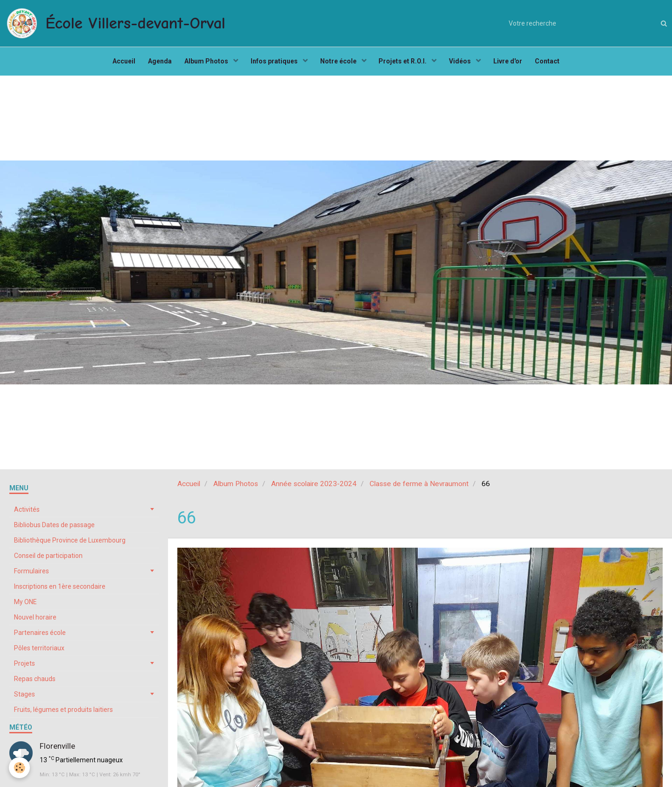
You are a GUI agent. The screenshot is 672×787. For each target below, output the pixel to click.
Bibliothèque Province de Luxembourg (70, 544)
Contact (553, 63)
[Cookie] (20, 768)
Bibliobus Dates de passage (54, 529)
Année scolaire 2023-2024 (314, 488)
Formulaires (31, 575)
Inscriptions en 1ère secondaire (60, 591)
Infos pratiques (273, 63)
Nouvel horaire (35, 621)
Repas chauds (35, 683)
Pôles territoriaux (39, 652)
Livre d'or (512, 63)
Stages (24, 698)
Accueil (118, 63)
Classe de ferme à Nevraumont (419, 488)
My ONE (25, 606)
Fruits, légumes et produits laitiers (63, 714)
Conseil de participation (48, 560)
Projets (24, 668)
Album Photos (204, 63)
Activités (27, 514)
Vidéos (464, 63)
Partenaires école (40, 637)
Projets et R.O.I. (405, 63)
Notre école (339, 63)
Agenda (156, 63)
